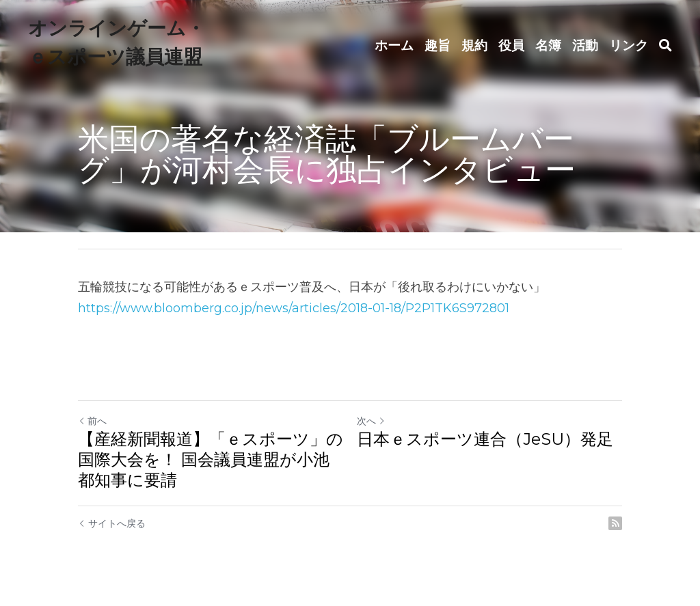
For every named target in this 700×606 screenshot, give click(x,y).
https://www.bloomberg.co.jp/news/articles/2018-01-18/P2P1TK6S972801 (294, 308)
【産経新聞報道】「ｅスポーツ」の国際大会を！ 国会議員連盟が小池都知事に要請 (211, 459)
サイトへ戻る (112, 523)
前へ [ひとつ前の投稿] (92, 421)
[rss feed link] (615, 523)
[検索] (665, 46)
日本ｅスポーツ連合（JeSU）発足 (485, 439)
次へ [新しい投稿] (371, 421)
